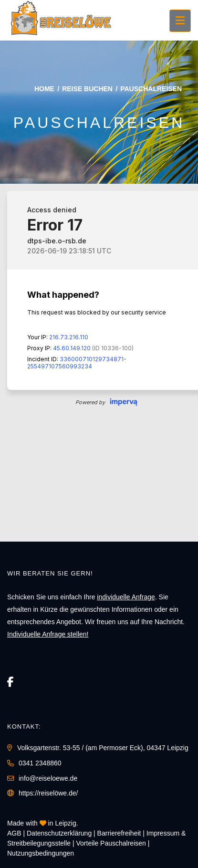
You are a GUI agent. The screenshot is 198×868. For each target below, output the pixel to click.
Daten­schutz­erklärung (59, 833)
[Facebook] (10, 682)
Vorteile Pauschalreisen (111, 843)
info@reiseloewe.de (48, 778)
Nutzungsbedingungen (41, 853)
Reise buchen (87, 89)
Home (44, 89)
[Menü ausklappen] (180, 21)
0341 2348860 (40, 763)
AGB (14, 833)
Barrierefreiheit (119, 833)
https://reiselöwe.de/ (48, 793)
